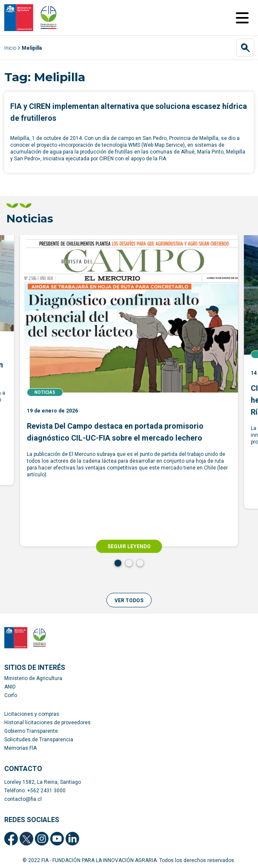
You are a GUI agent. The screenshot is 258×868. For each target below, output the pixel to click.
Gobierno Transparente (31, 731)
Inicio (10, 48)
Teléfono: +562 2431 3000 (35, 791)
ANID (10, 687)
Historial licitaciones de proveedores (47, 723)
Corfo (11, 695)
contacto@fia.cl (23, 799)
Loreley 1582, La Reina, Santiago (43, 782)
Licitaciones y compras (32, 714)
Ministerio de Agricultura (33, 678)
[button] (129, 600)
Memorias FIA (20, 748)
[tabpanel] (129, 391)
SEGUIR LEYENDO (129, 546)
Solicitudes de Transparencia (39, 740)
